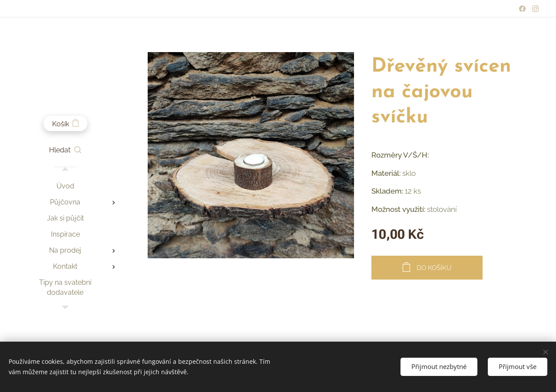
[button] (65, 150)
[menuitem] (65, 186)
